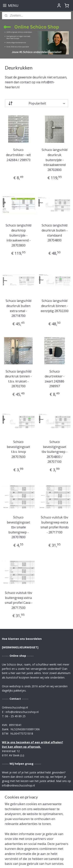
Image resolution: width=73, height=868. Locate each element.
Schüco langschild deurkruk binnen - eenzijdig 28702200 (55, 306)
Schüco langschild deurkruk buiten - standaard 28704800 (55, 233)
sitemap (46, 854)
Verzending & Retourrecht (20, 828)
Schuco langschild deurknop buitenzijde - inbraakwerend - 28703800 (18, 235)
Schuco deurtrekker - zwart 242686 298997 (55, 379)
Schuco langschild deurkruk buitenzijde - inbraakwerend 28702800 (55, 160)
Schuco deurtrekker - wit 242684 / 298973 (18, 155)
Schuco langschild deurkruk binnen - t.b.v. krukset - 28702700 (18, 379)
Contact (8, 824)
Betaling (8, 833)
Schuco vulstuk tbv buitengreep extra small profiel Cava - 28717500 (18, 600)
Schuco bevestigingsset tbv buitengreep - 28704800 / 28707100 (55, 452)
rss (54, 854)
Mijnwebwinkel (49, 861)
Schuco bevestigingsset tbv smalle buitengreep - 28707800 (18, 527)
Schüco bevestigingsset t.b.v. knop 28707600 (18, 449)
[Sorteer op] (36, 103)
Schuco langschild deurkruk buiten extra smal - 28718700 (18, 308)
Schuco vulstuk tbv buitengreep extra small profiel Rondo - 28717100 (55, 525)
